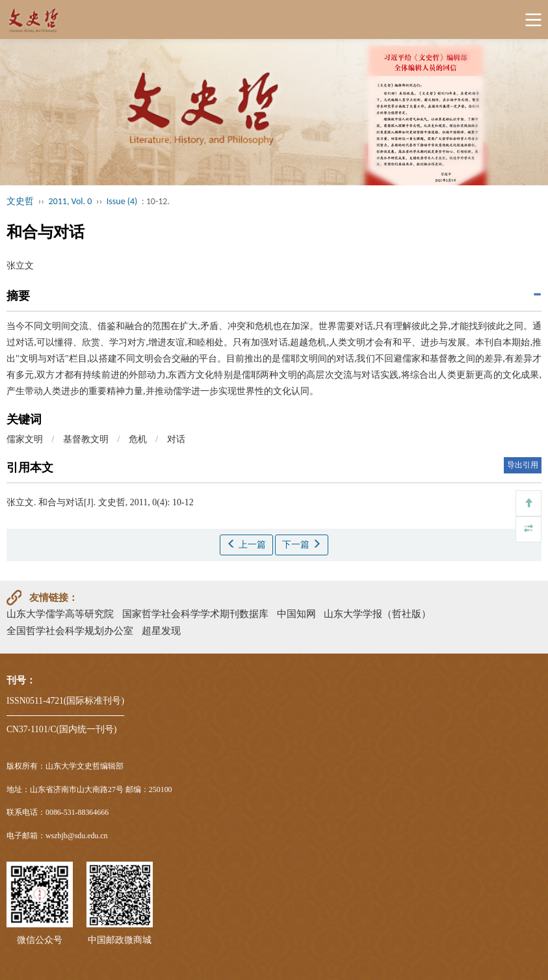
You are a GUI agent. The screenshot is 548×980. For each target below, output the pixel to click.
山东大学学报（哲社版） (377, 614)
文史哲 (20, 201)
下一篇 (302, 544)
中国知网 (296, 614)
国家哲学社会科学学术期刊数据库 (195, 614)
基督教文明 (86, 439)
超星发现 (161, 630)
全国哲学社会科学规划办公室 (70, 630)
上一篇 (246, 544)
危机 (138, 439)
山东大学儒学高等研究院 (60, 614)
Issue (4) (122, 201)
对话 (176, 439)
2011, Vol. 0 (71, 201)
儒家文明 (25, 439)
